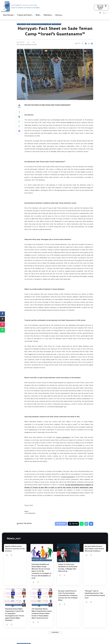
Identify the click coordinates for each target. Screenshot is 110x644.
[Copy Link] (89, 44)
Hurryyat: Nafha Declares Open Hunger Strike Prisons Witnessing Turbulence (94, 549)
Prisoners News (56, 24)
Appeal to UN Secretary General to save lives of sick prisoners (15, 549)
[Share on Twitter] (86, 44)
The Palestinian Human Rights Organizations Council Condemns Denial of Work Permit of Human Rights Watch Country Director (42, 614)
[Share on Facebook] (83, 44)
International (21, 24)
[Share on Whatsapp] (19, 121)
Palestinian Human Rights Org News (41, 24)
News (28, 24)
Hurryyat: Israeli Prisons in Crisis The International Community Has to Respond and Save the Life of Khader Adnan (68, 596)
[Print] (92, 44)
